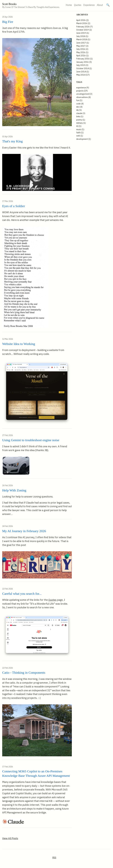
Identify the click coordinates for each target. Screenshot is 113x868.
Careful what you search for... (22, 594)
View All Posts (10, 838)
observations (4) (84, 97)
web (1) (80, 136)
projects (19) (82, 91)
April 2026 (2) (82, 20)
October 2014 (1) (84, 68)
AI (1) (79, 126)
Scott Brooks (9, 4)
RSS (54, 858)
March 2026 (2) (83, 23)
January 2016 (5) (84, 62)
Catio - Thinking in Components (24, 673)
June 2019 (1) (83, 33)
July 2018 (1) (82, 36)
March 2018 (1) (83, 39)
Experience (89, 5)
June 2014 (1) (83, 72)
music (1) (80, 129)
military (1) (81, 123)
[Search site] (108, 5)
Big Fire (8, 22)
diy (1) (79, 110)
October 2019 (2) (84, 30)
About (100, 5)
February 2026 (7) (84, 27)
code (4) (80, 104)
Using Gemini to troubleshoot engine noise (31, 440)
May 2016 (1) (82, 52)
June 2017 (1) (83, 43)
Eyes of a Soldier (14, 206)
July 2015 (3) (82, 65)
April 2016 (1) (82, 55)
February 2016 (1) (84, 59)
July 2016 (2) (82, 49)
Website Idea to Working (19, 344)
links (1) (80, 116)
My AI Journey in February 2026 (24, 531)
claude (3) (81, 113)
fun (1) (79, 100)
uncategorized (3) (84, 94)
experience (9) (83, 88)
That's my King (12, 141)
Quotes (78, 5)
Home (69, 5)
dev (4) (79, 107)
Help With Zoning (14, 490)
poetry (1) (81, 120)
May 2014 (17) (83, 75)
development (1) (84, 139)
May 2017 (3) (82, 46)
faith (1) (80, 133)
